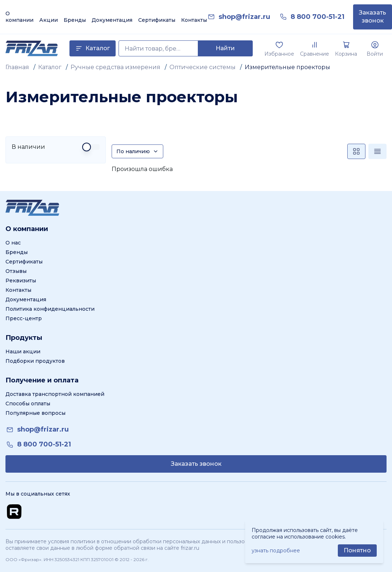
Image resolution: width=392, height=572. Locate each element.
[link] (244, 17)
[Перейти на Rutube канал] (14, 512)
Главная (17, 67)
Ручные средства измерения (115, 67)
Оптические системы (203, 67)
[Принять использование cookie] (357, 551)
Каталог (50, 67)
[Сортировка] (137, 151)
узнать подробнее (276, 551)
